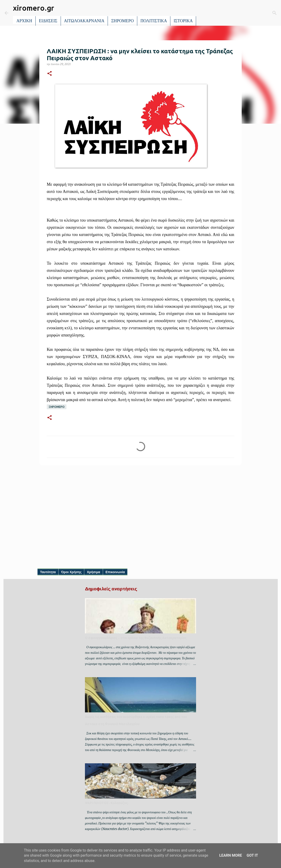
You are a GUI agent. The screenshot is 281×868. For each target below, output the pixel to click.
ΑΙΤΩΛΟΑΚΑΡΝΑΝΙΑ (84, 21)
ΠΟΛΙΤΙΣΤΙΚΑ (154, 21)
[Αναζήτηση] (203, 13)
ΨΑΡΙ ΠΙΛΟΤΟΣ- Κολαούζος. (107, 803)
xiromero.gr (34, 8)
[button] (50, 74)
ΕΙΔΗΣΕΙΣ (48, 21)
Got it (252, 855)
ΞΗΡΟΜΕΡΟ (122, 21)
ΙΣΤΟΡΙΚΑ (183, 21)
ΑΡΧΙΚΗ (24, 21)
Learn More (231, 855)
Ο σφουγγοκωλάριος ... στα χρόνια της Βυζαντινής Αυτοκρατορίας (136, 638)
